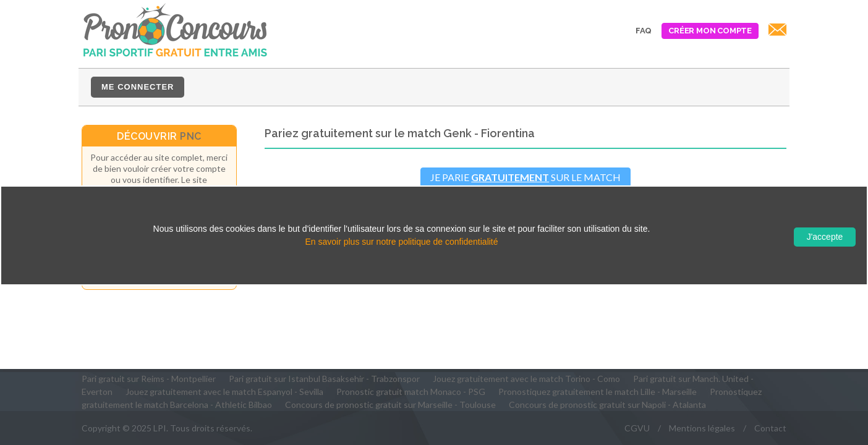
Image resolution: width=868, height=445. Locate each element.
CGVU (637, 428)
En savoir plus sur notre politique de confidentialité (401, 242)
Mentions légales (702, 428)
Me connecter (138, 87)
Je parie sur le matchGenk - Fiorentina (525, 184)
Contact (770, 428)
